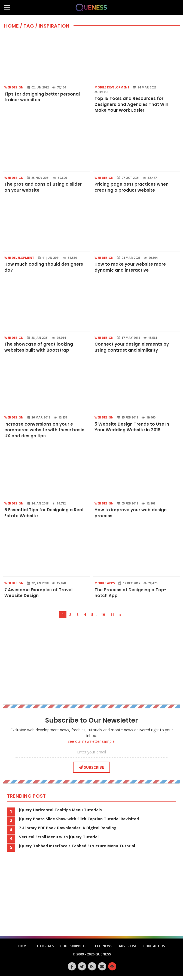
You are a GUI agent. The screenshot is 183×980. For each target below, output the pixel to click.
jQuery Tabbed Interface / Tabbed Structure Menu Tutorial (77, 850)
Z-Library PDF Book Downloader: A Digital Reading (68, 832)
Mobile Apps (105, 587)
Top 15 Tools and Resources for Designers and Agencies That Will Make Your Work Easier (131, 105)
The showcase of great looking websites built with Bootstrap (39, 349)
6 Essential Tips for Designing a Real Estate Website (44, 516)
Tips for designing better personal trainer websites (42, 97)
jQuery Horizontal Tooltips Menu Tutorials (60, 814)
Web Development (19, 259)
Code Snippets (73, 950)
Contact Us (154, 950)
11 (112, 619)
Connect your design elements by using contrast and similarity (132, 349)
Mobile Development (112, 87)
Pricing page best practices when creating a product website (132, 188)
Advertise (128, 950)
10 (103, 619)
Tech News (103, 950)
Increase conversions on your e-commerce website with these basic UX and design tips (45, 433)
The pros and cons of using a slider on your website (43, 188)
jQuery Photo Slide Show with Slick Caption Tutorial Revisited (79, 823)
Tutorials (44, 950)
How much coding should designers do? (44, 268)
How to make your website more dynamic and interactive (131, 268)
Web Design (14, 87)
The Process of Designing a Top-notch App (131, 596)
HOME (11, 26)
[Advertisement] (91, 661)
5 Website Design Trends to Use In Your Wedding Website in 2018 (132, 430)
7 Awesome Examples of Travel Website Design (39, 596)
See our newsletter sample (91, 745)
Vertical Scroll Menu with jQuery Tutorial (59, 841)
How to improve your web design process (131, 516)
